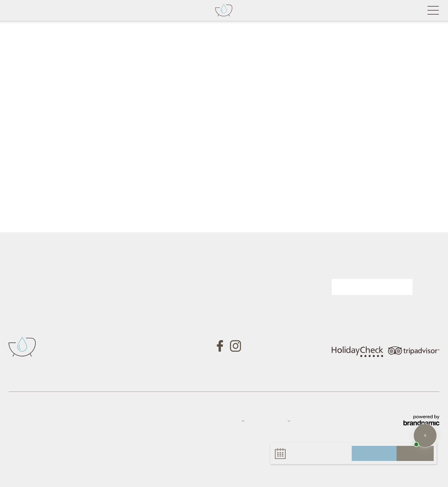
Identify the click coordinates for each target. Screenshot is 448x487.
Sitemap (71, 420)
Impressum (20, 420)
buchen (415, 453)
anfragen (374, 453)
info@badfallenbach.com (131, 344)
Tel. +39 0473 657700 (127, 325)
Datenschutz (47, 420)
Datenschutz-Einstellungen (123, 420)
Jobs (87, 420)
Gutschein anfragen (256, 283)
